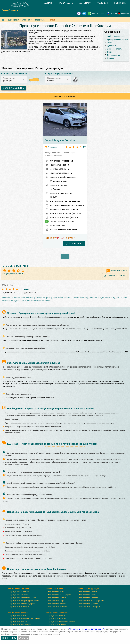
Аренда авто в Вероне (57, 604)
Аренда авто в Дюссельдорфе (22, 604)
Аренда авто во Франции (88, 589)
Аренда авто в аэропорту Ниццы (92, 601)
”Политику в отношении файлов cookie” (87, 629)
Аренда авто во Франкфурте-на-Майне (25, 601)
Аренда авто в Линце (19, 622)
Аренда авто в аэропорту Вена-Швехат (26, 619)
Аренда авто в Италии (55, 589)
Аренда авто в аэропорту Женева (62, 622)
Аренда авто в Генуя (56, 601)
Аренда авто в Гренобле (89, 604)
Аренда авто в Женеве (57, 619)
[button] (14, 80)
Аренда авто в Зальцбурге (21, 625)
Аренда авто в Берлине (19, 592)
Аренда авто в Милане (57, 598)
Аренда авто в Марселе (88, 598)
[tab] (47, 3)
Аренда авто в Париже (88, 592)
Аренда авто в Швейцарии (57, 613)
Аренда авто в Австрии (18, 613)
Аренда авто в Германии (19, 589)
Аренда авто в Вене (18, 616)
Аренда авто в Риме (56, 592)
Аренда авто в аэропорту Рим (60, 595)
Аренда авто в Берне (57, 616)
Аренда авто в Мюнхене (20, 595)
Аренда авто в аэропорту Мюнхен (24, 598)
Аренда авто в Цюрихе (57, 625)
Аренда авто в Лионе (87, 595)
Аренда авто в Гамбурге (20, 607)
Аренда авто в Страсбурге (89, 607)
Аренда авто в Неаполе (57, 607)
